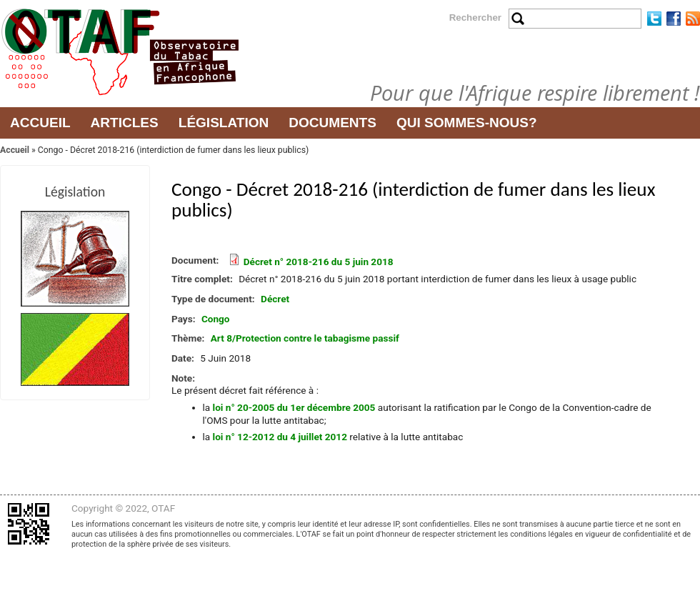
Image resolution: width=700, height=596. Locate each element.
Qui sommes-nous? (467, 123)
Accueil (40, 123)
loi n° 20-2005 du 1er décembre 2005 (294, 407)
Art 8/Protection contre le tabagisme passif (305, 338)
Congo (216, 319)
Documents (332, 123)
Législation (224, 123)
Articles (125, 123)
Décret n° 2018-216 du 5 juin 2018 (319, 262)
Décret (275, 299)
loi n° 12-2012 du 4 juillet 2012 (280, 437)
